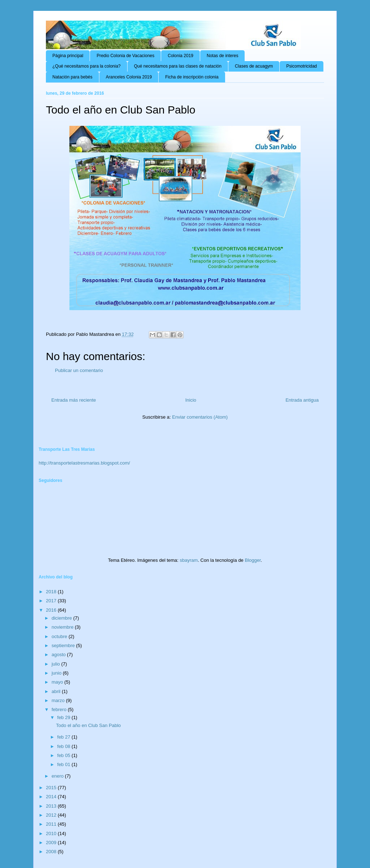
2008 (52, 852)
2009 (52, 843)
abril (57, 691)
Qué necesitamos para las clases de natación (178, 66)
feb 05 (64, 755)
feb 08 (64, 746)
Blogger (253, 560)
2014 (52, 797)
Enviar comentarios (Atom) (200, 417)
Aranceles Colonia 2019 (129, 77)
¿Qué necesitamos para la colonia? (87, 66)
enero (58, 776)
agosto (59, 655)
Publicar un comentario (79, 370)
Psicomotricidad (302, 66)
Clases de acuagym (254, 66)
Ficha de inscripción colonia (192, 77)
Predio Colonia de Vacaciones (125, 56)
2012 (52, 815)
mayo (58, 682)
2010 (52, 833)
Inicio (191, 400)
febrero (60, 709)
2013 (52, 806)
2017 (52, 601)
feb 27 (64, 737)
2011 (52, 824)
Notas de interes (222, 56)
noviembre (63, 627)
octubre (60, 636)
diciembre (63, 618)
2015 (52, 788)
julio (57, 664)
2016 (52, 610)
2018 (52, 592)
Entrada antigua (302, 400)
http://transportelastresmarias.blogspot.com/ (84, 463)
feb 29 (64, 717)
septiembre (64, 645)
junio (57, 673)
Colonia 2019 (180, 56)
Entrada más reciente (74, 400)
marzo (59, 700)
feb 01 (64, 764)
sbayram (189, 560)
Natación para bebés (72, 77)
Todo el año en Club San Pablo (88, 725)
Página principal (68, 56)
